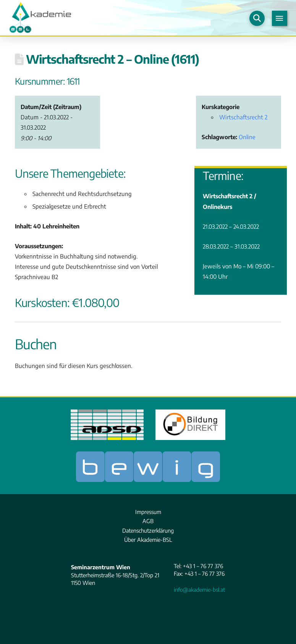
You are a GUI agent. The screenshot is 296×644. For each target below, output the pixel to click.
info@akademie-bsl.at (199, 589)
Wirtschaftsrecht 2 (243, 117)
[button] (257, 18)
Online (247, 137)
